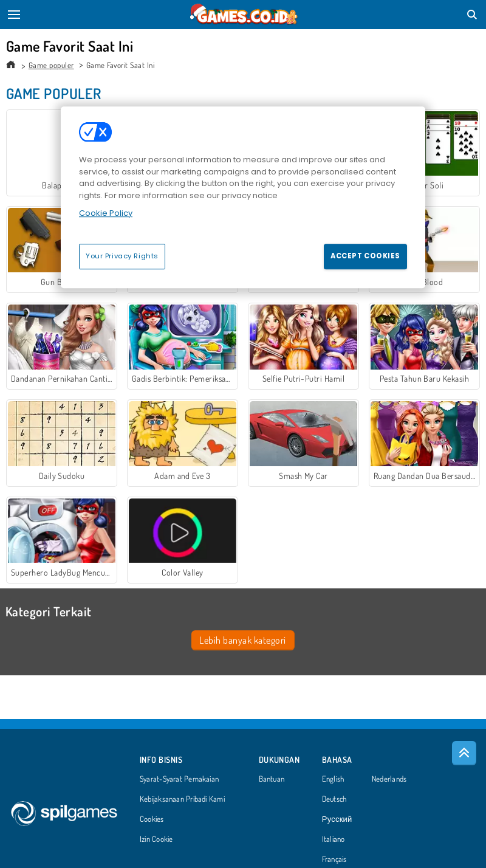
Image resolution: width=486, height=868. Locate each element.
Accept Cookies (365, 256)
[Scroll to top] (464, 753)
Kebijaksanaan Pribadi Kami (182, 799)
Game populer (51, 65)
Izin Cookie (156, 839)
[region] (243, 197)
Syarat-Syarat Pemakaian (179, 779)
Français (334, 859)
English (333, 779)
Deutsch (334, 799)
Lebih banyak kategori (242, 640)
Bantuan (272, 779)
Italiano (334, 839)
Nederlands (389, 779)
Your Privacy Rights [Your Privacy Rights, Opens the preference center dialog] (122, 256)
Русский (337, 819)
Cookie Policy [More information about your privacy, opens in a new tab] (106, 213)
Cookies (152, 819)
